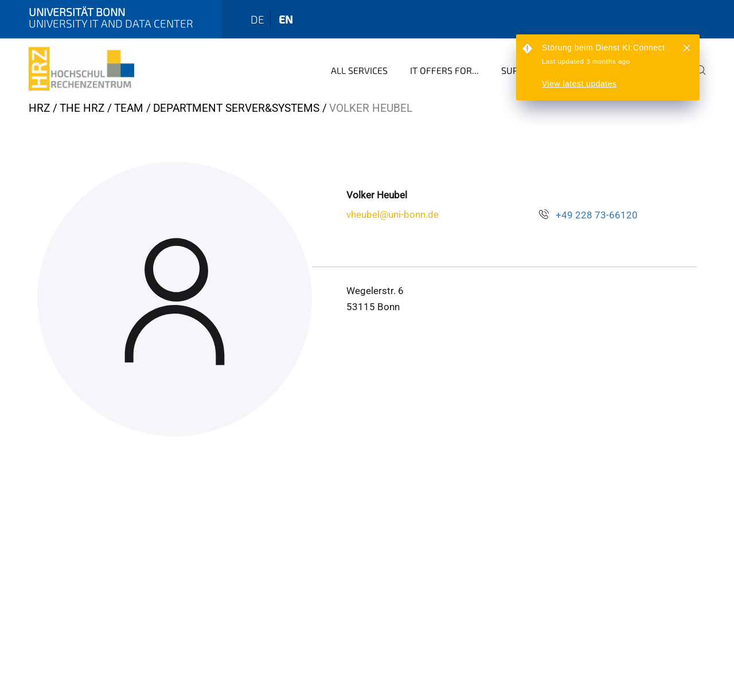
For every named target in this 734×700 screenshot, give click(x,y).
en (286, 19)
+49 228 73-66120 (597, 215)
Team (129, 108)
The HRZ (82, 108)
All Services (359, 70)
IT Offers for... (444, 70)
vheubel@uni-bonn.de (393, 214)
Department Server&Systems (236, 108)
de (257, 19)
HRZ (39, 108)
